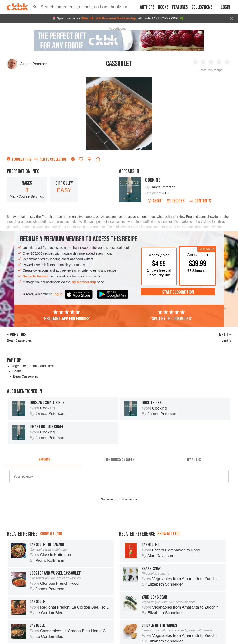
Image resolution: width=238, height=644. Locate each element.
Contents (200, 201)
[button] (35, 7)
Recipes (176, 201)
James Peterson (34, 64)
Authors (147, 7)
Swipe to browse (36, 276)
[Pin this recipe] (89, 159)
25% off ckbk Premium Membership (109, 18)
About (155, 201)
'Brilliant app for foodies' (67, 316)
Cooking (153, 180)
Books (163, 7)
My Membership (84, 282)
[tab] (44, 460)
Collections (202, 7)
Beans (17, 371)
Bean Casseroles (26, 376)
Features (180, 7)
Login (225, 7)
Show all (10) (51, 534)
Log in (57, 294)
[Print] (73, 159)
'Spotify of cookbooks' (171, 316)
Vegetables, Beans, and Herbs (33, 366)
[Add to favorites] (81, 159)
